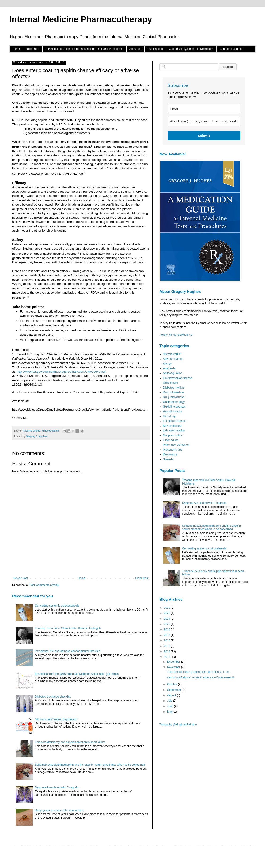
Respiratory (170, 454)
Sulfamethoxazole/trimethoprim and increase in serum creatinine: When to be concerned (90, 765)
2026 (167, 608)
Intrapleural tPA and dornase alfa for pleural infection (68, 651)
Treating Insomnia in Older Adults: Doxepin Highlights (68, 628)
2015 (167, 646)
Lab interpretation (174, 430)
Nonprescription (173, 435)
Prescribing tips (173, 450)
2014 (167, 651)
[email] (204, 109)
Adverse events (31, 431)
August (172, 695)
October (173, 684)
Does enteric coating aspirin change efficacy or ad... (199, 672)
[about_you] (204, 121)
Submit (204, 136)
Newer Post (21, 578)
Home (16, 49)
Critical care (170, 383)
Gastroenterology (174, 402)
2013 (167, 657)
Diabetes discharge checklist (53, 697)
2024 (167, 619)
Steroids (168, 459)
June (171, 706)
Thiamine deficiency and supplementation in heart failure (70, 742)
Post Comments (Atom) (44, 585)
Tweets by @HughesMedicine (178, 725)
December (174, 662)
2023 (167, 624)
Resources (33, 49)
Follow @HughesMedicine (176, 335)
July (170, 701)
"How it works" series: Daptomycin (56, 719)
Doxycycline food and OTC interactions (59, 810)
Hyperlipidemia (172, 412)
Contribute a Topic (231, 49)
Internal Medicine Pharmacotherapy (81, 19)
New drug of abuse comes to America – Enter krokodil (200, 677)
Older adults (171, 440)
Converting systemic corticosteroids (57, 606)
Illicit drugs (170, 416)
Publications (155, 49)
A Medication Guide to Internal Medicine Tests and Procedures (84, 49)
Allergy (167, 364)
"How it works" (172, 354)
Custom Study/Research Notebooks (191, 49)
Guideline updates (174, 407)
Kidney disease (172, 426)
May (170, 712)
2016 (167, 640)
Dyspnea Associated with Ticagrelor (57, 787)
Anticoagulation (50, 431)
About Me (135, 49)
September (174, 690)
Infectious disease (174, 421)
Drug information (173, 392)
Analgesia (169, 368)
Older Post (142, 578)
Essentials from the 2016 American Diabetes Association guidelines (77, 674)
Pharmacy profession (176, 445)
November (174, 667)
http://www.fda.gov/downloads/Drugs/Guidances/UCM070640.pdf (61, 372)
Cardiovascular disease (178, 378)
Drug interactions (174, 397)
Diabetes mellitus (174, 388)
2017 (167, 635)
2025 (167, 613)
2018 (167, 629)
